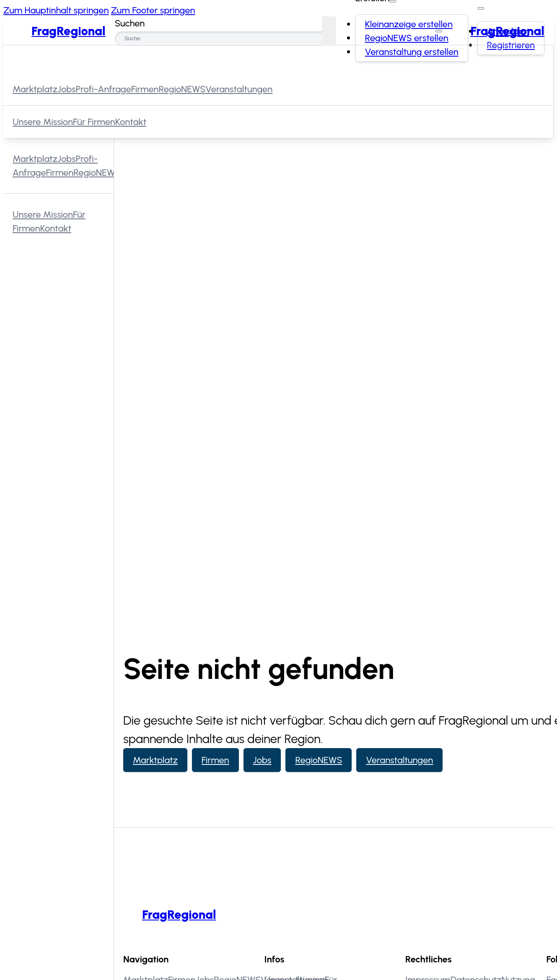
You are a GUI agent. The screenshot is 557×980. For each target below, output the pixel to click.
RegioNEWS (319, 760)
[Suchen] (329, 31)
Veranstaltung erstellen (412, 52)
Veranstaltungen (399, 760)
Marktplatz (155, 760)
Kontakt (131, 122)
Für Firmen (94, 122)
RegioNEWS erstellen (407, 38)
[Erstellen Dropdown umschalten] (393, 1)
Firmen (215, 760)
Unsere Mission (43, 122)
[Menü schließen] (439, 31)
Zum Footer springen (153, 10)
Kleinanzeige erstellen (409, 24)
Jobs (262, 760)
